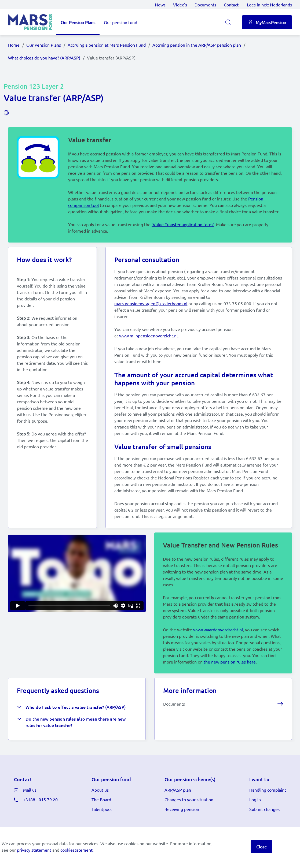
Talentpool (102, 826)
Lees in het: (269, 5)
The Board (101, 817)
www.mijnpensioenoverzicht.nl (148, 342)
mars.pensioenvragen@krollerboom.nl (151, 310)
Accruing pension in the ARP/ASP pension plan (197, 45)
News (160, 5)
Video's (180, 5)
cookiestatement (76, 850)
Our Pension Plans (78, 22)
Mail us (30, 807)
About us (100, 807)
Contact (231, 5)
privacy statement (34, 850)
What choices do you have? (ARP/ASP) (44, 58)
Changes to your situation (189, 817)
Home (14, 45)
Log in (255, 817)
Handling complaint (268, 807)
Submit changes (264, 826)
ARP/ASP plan (178, 807)
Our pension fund (120, 22)
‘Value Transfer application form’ (183, 226)
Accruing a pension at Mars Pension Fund (107, 45)
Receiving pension (182, 826)
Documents (205, 5)
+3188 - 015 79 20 (40, 817)
